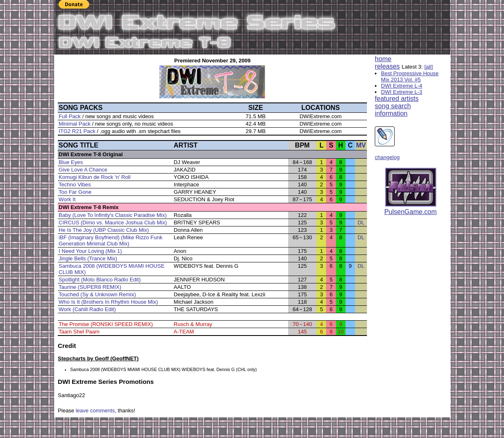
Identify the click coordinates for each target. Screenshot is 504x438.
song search (393, 106)
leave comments (95, 411)
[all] (429, 67)
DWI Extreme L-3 (402, 92)
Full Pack (70, 116)
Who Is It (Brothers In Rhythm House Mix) (108, 302)
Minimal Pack (75, 124)
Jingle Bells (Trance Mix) (88, 258)
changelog (387, 157)
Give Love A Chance (83, 170)
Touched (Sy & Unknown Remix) (97, 294)
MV (361, 145)
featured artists (397, 99)
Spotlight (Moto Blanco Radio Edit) (100, 280)
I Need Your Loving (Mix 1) (90, 251)
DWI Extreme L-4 (402, 86)
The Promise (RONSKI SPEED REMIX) (106, 324)
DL (361, 223)
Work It (67, 199)
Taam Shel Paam (79, 332)
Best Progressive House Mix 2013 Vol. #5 (410, 76)
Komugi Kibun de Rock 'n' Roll (95, 177)
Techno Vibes (75, 184)
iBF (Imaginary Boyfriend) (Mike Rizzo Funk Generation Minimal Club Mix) (110, 240)
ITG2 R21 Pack (77, 131)
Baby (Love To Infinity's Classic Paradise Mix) (113, 215)
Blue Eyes (71, 162)
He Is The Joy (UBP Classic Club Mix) (104, 230)
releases (387, 66)
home (383, 59)
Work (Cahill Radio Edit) (87, 309)
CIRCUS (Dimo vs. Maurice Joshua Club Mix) (113, 223)
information (391, 113)
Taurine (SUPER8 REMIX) (90, 287)
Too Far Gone (75, 192)
